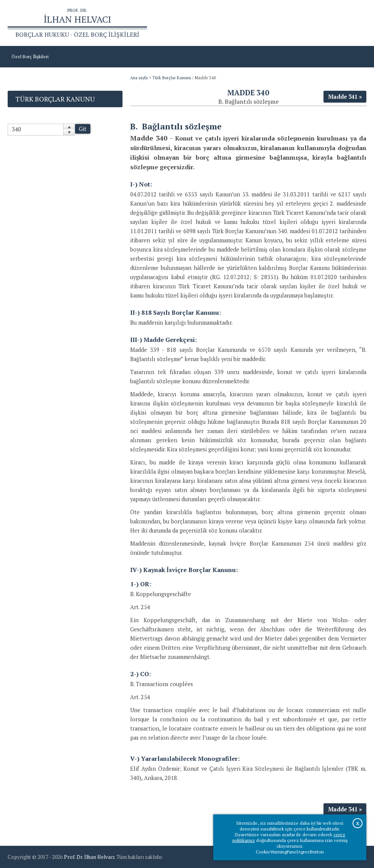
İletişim (355, 23)
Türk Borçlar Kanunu (172, 78)
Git (83, 129)
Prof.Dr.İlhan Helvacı (319, 23)
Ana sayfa (281, 23)
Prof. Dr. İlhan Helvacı (89, 857)
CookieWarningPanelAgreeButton (290, 852)
